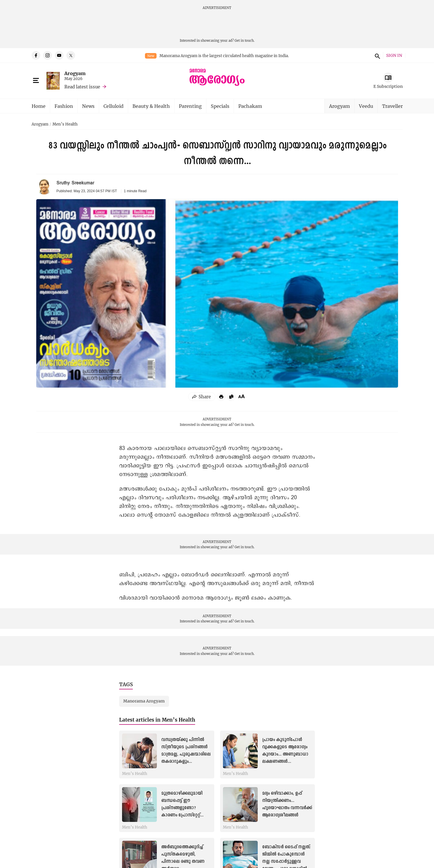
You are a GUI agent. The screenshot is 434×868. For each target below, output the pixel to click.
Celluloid (114, 106)
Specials (220, 106)
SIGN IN (394, 56)
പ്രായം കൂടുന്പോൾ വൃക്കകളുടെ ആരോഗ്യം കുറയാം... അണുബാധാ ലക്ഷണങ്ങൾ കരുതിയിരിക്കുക (285, 754)
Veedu (366, 106)
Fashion (64, 106)
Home (39, 106)
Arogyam (75, 73)
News (88, 106)
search (377, 55)
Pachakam (250, 106)
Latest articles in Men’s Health (157, 720)
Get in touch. (245, 40)
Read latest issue (82, 87)
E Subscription (388, 86)
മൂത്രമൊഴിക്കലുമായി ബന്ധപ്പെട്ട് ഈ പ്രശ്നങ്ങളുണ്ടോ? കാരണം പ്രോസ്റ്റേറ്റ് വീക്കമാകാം (182, 808)
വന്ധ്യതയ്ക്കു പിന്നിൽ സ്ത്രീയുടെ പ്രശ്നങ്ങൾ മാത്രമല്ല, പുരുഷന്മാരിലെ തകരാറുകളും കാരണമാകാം (186, 754)
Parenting (190, 106)
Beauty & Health (151, 106)
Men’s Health (65, 124)
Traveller (392, 106)
